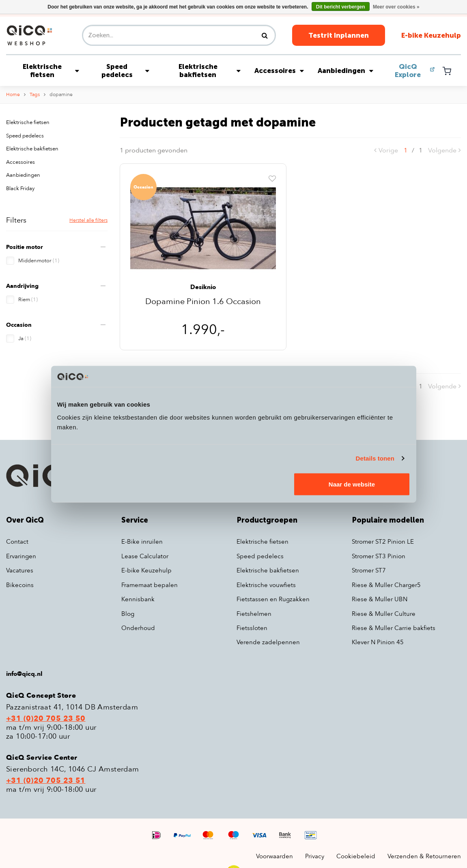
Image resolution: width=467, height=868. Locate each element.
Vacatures (20, 570)
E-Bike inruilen (142, 542)
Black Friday (20, 189)
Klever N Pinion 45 (378, 642)
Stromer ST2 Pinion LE (383, 542)
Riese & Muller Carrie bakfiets (394, 628)
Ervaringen (21, 556)
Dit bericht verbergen (341, 7)
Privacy (315, 856)
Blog (128, 614)
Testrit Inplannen (339, 35)
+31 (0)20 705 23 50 (46, 719)
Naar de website (352, 484)
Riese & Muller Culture (384, 614)
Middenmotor (39, 261)
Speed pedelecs (125, 71)
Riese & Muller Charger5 (386, 585)
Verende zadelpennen (268, 642)
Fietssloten (252, 628)
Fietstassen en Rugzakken (273, 599)
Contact (17, 542)
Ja (25, 339)
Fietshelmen (254, 614)
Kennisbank (138, 599)
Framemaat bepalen (150, 585)
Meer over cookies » (396, 7)
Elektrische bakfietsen (210, 71)
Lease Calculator (145, 556)
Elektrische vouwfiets (266, 585)
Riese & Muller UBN (380, 599)
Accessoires (279, 71)
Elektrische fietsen (51, 71)
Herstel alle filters (88, 220)
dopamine (61, 94)
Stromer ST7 (369, 570)
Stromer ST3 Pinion (379, 556)
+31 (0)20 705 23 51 (46, 781)
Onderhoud (138, 628)
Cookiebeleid (356, 856)
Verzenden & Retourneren (424, 856)
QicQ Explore (408, 71)
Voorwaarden (274, 856)
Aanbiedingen (345, 71)
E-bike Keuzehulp (431, 35)
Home (13, 94)
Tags (35, 94)
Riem (28, 300)
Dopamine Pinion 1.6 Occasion (203, 302)
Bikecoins (20, 585)
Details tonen (375, 458)
